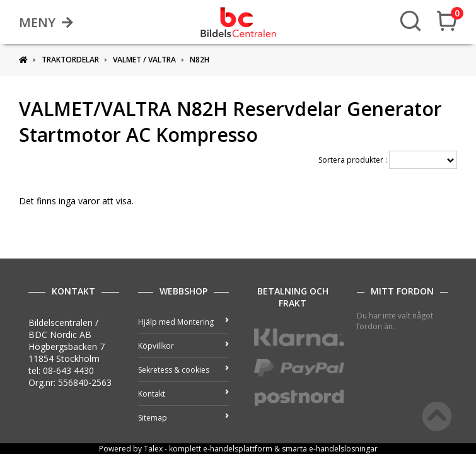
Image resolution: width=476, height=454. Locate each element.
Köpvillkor (183, 346)
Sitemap (183, 418)
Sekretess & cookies (183, 370)
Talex (153, 449)
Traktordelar (70, 60)
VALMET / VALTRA (144, 60)
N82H (200, 60)
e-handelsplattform (238, 449)
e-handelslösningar (343, 449)
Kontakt (183, 394)
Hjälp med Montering (183, 322)
